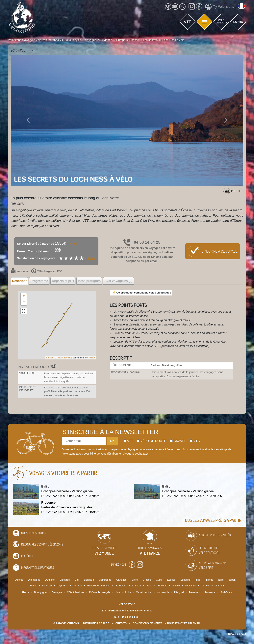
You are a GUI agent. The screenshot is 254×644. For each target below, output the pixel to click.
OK (112, 441)
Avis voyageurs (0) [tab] (118, 281)
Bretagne (57, 592)
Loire (128, 592)
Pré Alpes (194, 592)
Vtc (195, 441)
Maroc (34, 586)
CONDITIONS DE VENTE (147, 623)
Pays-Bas (62, 586)
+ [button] (24, 296)
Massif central (144, 592)
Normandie (163, 592)
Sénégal (137, 586)
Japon (232, 580)
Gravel (178, 441)
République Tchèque (99, 586)
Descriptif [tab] (19, 281)
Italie (221, 580)
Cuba (159, 580)
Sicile (149, 586)
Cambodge (105, 580)
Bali (77, 580)
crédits (121, 623)
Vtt (128, 441)
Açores (19, 580)
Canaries (121, 580)
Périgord (179, 592)
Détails (74, 244)
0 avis (91, 258)
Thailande (190, 586)
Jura (118, 592)
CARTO (91, 358)
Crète (135, 580)
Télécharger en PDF (47, 271)
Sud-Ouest (226, 592)
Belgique (89, 580)
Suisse (176, 586)
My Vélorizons (220, 7)
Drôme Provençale (100, 592)
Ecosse (171, 580)
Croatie (147, 580)
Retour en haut (237, 634)
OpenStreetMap (65, 358)
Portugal (78, 586)
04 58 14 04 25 (142, 242)
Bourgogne (40, 592)
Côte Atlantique (76, 592)
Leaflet (50, 358)
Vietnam (219, 586)
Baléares (65, 580)
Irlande (209, 580)
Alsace (25, 592)
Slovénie (162, 586)
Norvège (47, 586)
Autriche (50, 580)
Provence (210, 592)
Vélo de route (152, 441)
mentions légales (96, 623)
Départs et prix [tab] (63, 281)
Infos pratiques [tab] (89, 281)
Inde (198, 580)
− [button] (24, 302)
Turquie (205, 586)
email (154, 261)
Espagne (185, 580)
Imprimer (19, 271)
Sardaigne (121, 586)
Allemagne (34, 580)
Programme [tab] (39, 281)
